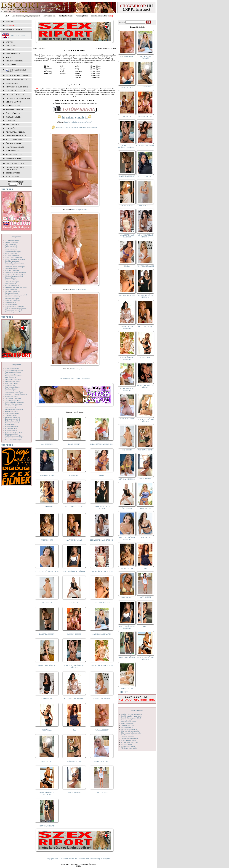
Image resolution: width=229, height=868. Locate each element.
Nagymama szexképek (13, 372)
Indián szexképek (11, 289)
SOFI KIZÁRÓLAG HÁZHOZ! (102, 665)
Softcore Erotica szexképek (14, 402)
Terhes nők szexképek (13, 421)
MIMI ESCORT (127, 206)
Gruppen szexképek (12, 282)
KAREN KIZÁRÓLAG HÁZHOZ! (47, 794)
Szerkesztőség (95, 859)
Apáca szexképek (11, 246)
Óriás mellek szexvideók (130, 739)
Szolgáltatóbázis (66, 16)
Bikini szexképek (11, 250)
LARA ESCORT (102, 793)
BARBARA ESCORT (47, 634)
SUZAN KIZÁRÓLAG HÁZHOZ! (102, 508)
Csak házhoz (12, 83)
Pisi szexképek (10, 385)
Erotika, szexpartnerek (100, 16)
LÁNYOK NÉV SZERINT (15, 163)
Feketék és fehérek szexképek (15, 274)
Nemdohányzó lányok (17, 79)
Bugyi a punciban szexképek (15, 259)
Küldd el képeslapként (79, 210)
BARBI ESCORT (74, 444)
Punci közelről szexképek (14, 393)
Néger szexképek (11, 374)
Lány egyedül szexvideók (130, 731)
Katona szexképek (11, 293)
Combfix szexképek (12, 261)
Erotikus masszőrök (16, 91)
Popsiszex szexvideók (129, 740)
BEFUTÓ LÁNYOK (13, 53)
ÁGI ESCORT (74, 603)
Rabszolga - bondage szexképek (16, 395)
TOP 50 (9, 57)
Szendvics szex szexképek (14, 410)
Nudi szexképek (11, 378)
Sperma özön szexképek (13, 404)
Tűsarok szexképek (12, 434)
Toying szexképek (11, 430)
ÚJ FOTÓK (10, 50)
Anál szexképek (11, 244)
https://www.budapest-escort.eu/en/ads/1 (78, 122)
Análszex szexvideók (128, 722)
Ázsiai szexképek (11, 248)
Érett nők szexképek (12, 270)
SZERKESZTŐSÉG (13, 173)
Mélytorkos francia (16, 139)
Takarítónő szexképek (13, 417)
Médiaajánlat (105, 859)
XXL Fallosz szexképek (13, 440)
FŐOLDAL (10, 22)
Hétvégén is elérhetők (17, 87)
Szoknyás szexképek (12, 413)
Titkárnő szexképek (12, 426)
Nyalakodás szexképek (13, 379)
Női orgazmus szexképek (14, 376)
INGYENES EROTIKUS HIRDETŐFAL (15, 168)
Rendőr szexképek (11, 396)
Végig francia (13, 124)
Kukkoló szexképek (12, 299)
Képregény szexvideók (129, 729)
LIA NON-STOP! (47, 444)
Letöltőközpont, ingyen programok (26, 16)
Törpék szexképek (11, 428)
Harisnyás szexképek (12, 285)
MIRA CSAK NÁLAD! (47, 826)
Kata (74, 730)
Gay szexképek (10, 278)
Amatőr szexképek (11, 242)
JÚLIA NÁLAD (47, 699)
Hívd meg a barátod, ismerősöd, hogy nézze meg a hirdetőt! (75, 127)
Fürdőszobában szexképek (14, 276)
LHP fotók (11, 128)
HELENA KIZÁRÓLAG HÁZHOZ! (145, 386)
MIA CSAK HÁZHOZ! (127, 479)
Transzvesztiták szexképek (14, 432)
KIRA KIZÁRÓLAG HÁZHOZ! (102, 444)
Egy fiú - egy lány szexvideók (131, 714)
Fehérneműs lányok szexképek (16, 272)
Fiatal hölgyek (13, 117)
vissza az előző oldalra (68, 378)
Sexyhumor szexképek (13, 400)
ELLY (145, 626)
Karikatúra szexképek (13, 291)
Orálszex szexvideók (128, 737)
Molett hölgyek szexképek (14, 370)
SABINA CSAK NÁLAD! (102, 634)
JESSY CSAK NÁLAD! (102, 699)
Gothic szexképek (11, 280)
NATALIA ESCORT (47, 475)
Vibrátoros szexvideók (129, 748)
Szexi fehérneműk (15, 109)
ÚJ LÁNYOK (11, 46)
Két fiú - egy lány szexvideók (131, 716)
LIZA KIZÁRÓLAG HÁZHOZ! (102, 571)
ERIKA (102, 475)
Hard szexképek (11, 284)
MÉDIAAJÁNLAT (13, 177)
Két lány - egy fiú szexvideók (131, 720)
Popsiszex (10, 121)
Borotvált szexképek (12, 255)
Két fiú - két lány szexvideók (131, 718)
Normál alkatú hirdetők (18, 98)
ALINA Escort (47, 730)
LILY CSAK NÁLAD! (102, 603)
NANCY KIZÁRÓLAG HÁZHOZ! (145, 420)
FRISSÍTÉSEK (11, 65)
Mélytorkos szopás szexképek (15, 308)
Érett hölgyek (13, 113)
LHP (7, 16)
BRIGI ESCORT (145, 508)
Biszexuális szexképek (13, 252)
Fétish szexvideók (127, 723)
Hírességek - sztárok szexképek (16, 287)
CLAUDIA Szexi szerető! (74, 507)
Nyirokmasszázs (14, 155)
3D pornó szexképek (12, 240)
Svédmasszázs (13, 151)
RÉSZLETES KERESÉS (15, 29)
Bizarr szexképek (11, 253)
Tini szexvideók (127, 744)
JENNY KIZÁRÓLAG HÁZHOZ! (74, 571)
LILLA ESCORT (47, 507)
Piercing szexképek (12, 383)
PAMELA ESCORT (74, 634)
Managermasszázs (15, 147)
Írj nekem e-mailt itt (75, 117)
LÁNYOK (10, 42)
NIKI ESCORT (47, 603)
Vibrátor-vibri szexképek (14, 438)
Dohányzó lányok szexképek (15, 267)
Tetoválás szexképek (12, 423)
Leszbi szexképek (11, 304)
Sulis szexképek (11, 408)
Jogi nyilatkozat (53, 859)
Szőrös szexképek (11, 415)
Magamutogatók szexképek (15, 306)
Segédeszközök (13, 106)
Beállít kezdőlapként (67, 859)
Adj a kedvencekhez (82, 859)
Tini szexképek (10, 425)
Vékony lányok (13, 102)
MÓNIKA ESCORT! (74, 761)
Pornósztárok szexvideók (130, 742)
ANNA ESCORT (145, 537)
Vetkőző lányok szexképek (14, 436)
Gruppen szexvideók (128, 725)
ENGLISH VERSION (17, 36)
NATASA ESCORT (102, 730)
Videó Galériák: (137, 710)
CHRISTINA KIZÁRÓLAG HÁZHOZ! (74, 666)
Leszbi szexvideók (128, 735)
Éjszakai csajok (13, 143)
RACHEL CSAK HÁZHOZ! (74, 699)
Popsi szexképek (11, 389)
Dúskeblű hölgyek (15, 94)
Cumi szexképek (11, 265)
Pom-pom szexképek (12, 387)
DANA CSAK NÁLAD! (47, 665)
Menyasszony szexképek (14, 310)
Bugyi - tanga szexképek (13, 257)
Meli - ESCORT (127, 597)
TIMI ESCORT (74, 475)
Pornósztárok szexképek (13, 391)
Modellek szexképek (12, 368)
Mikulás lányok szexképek (14, 312)
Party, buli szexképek (12, 381)
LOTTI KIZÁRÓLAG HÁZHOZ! (47, 571)
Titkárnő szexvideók (128, 746)
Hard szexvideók (127, 727)
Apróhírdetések (50, 16)
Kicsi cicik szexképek (13, 297)
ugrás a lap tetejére (83, 378)
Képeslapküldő (82, 16)
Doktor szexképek (11, 268)
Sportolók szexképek (12, 406)
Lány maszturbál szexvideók (131, 733)
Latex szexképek (11, 302)
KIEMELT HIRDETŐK (14, 61)
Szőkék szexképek (11, 411)
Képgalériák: (16, 237)
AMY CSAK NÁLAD (74, 540)
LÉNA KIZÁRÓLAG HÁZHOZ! (102, 540)
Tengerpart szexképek (13, 419)
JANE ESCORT (47, 761)
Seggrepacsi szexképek (13, 398)
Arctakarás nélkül (15, 132)
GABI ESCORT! (127, 87)
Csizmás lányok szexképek (14, 263)
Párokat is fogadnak (16, 136)
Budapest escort (14, 158)
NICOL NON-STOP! (102, 761)
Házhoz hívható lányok (17, 76)
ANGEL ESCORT (74, 793)
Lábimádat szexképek (13, 300)
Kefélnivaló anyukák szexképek (16, 295)
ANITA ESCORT (47, 540)
